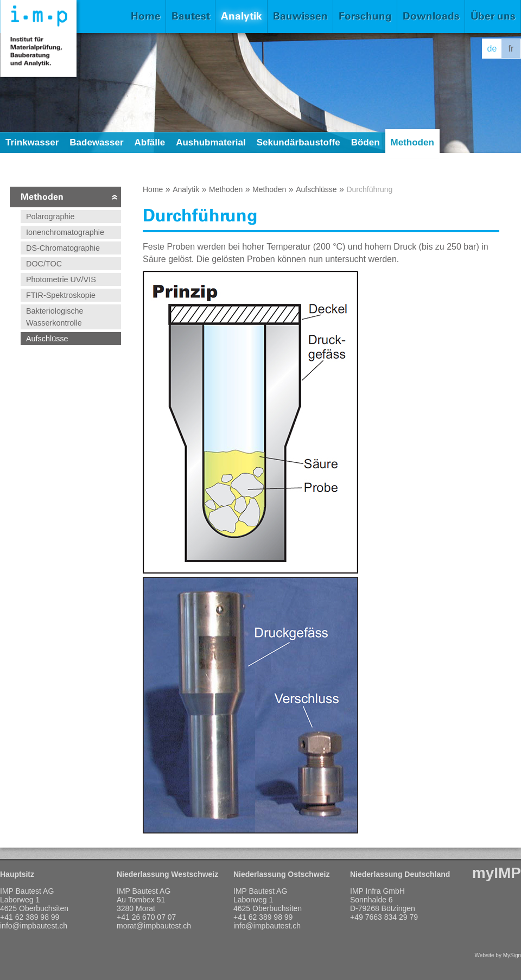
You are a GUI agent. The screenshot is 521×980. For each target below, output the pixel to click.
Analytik (242, 16)
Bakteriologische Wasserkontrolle (55, 317)
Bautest (191, 16)
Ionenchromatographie (65, 232)
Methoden (412, 142)
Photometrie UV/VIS (61, 279)
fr (511, 49)
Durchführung (369, 189)
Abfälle (150, 142)
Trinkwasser (32, 142)
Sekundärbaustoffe (298, 142)
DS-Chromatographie (63, 248)
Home (146, 16)
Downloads (431, 16)
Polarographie (50, 217)
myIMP (497, 873)
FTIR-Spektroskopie (61, 295)
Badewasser (96, 142)
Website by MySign (498, 955)
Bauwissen (300, 16)
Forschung (365, 16)
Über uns (493, 16)
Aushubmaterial (211, 142)
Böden (366, 142)
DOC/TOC (44, 264)
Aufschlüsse (47, 339)
